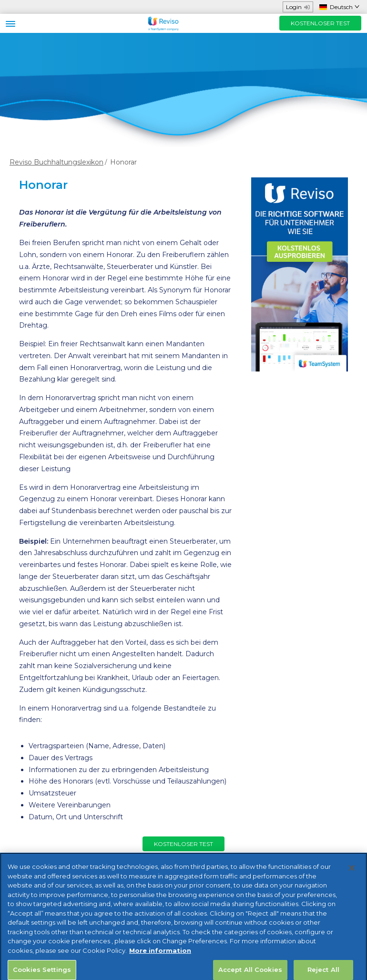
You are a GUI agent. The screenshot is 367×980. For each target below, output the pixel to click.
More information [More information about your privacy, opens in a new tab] (160, 958)
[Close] (352, 875)
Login (298, 7)
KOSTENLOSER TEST (320, 23)
